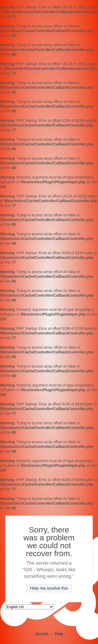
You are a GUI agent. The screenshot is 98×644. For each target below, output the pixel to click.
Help (59, 634)
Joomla (42, 634)
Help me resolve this (49, 588)
